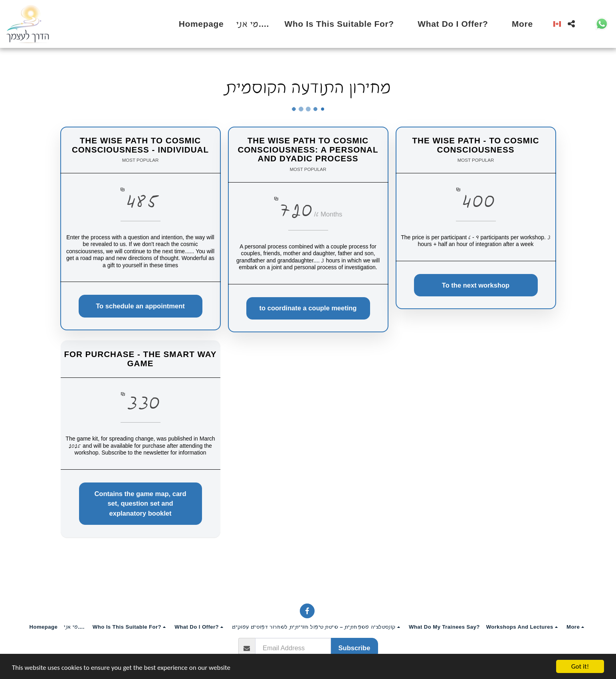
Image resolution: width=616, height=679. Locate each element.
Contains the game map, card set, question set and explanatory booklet (141, 504)
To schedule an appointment (140, 306)
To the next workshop (476, 285)
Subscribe (355, 648)
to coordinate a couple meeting (308, 308)
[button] (345, 24)
